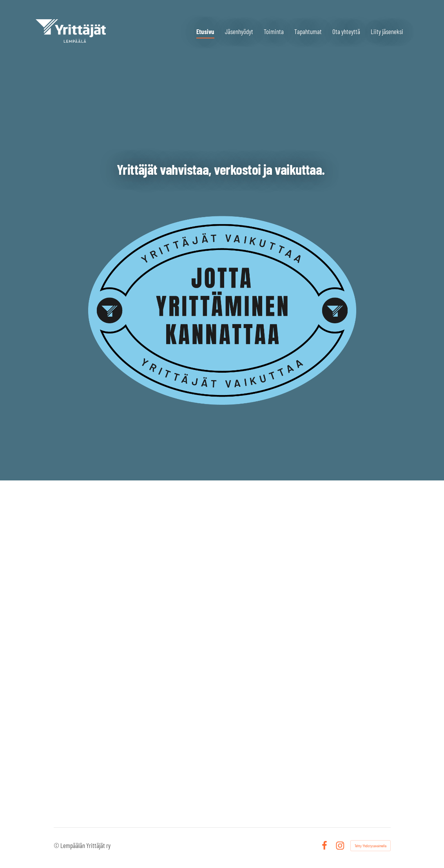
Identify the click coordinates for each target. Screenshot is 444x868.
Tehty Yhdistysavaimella (371, 846)
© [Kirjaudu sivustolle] (57, 845)
